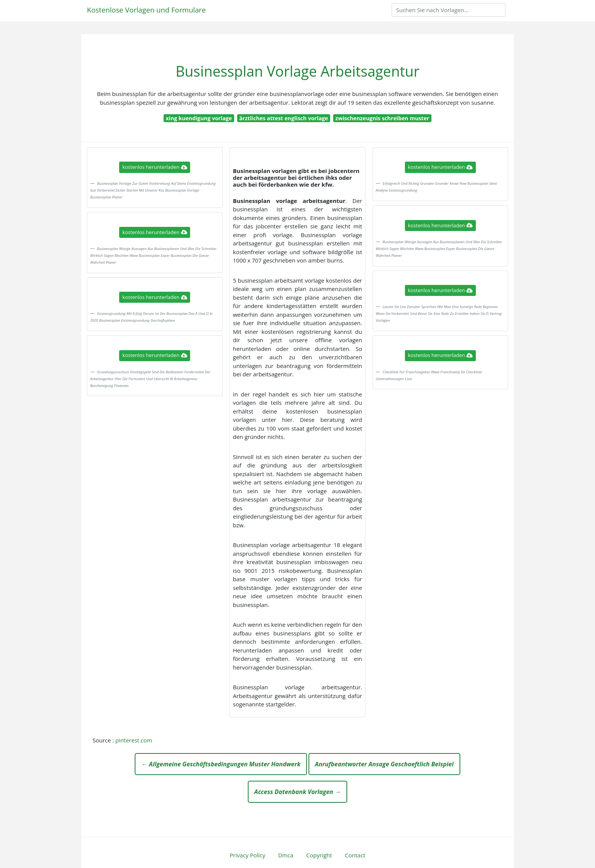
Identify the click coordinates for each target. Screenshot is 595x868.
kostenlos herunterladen (155, 167)
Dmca (286, 855)
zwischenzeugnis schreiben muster (382, 118)
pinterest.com (134, 740)
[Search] (449, 10)
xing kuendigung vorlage (199, 118)
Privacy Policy (247, 855)
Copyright (319, 855)
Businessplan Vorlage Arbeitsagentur (298, 71)
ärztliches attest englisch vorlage (284, 118)
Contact (355, 855)
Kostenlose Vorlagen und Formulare (146, 10)
